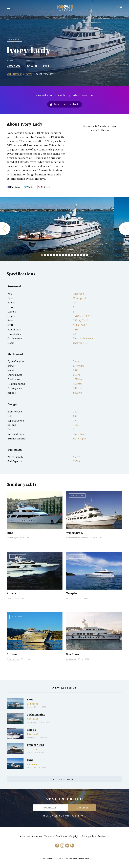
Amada (11, 593)
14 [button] (81, 255)
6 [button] (57, 255)
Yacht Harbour (66, 8)
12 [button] (75, 255)
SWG (30, 699)
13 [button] (78, 255)
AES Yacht (31, 752)
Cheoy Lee (14, 65)
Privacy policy (89, 836)
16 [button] (87, 255)
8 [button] (63, 255)
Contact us (104, 836)
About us (37, 836)
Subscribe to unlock (66, 104)
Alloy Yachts (71, 598)
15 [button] (84, 255)
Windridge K (74, 533)
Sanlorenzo (31, 737)
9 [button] (66, 255)
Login (119, 7)
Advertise (25, 836)
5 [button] (54, 255)
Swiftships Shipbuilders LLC (78, 538)
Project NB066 (36, 745)
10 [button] (69, 255)
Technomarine (36, 715)
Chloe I (31, 730)
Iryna (30, 760)
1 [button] (42, 255)
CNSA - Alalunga (13, 659)
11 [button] (72, 255)
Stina (10, 533)
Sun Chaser (73, 654)
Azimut (30, 707)
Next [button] (124, 229)
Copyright (74, 836)
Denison (10, 598)
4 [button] (51, 255)
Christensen (71, 659)
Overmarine (32, 722)
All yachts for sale (64, 779)
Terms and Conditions (56, 836)
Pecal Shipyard (13, 538)
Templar (72, 593)
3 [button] (48, 255)
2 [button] (45, 255)
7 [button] (60, 255)
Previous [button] (5, 229)
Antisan (12, 654)
